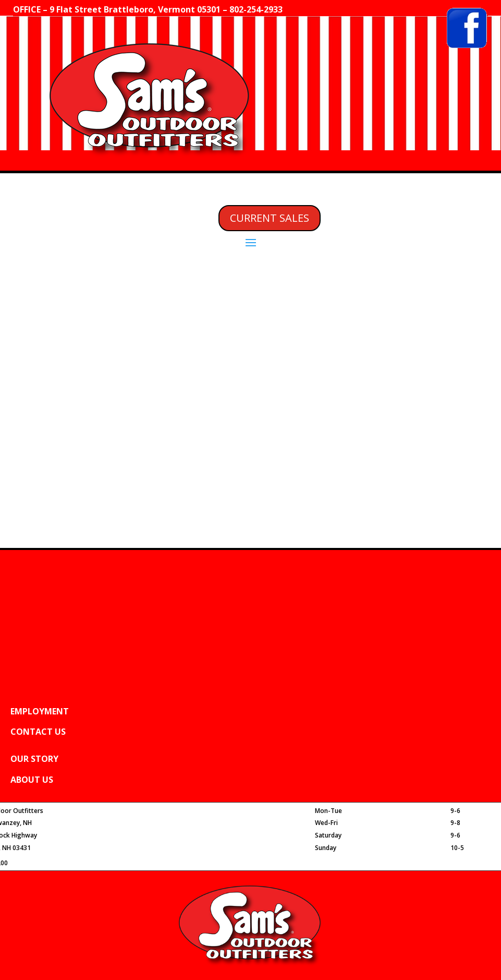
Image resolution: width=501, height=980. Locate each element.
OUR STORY (34, 759)
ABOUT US (32, 780)
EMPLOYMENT (40, 711)
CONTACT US (38, 732)
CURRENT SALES (270, 218)
